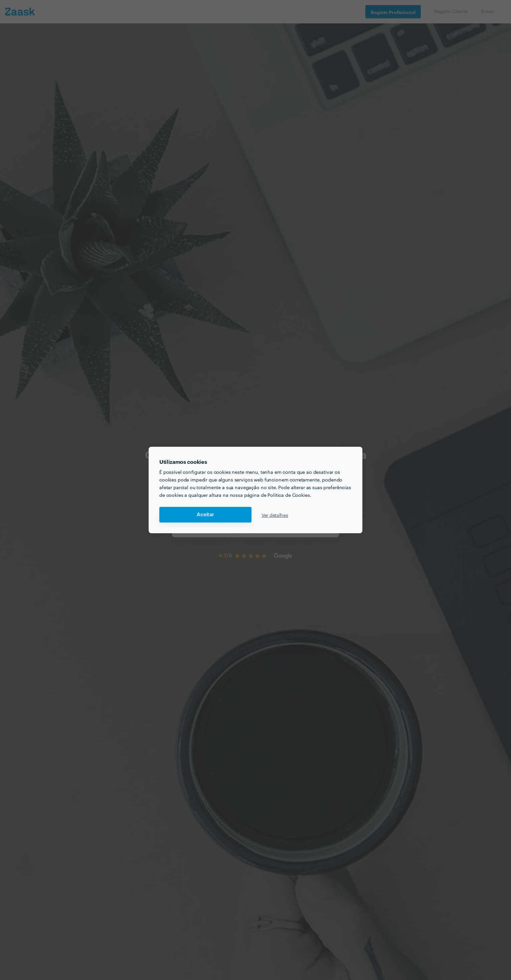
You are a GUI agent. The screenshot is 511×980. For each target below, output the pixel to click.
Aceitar (205, 515)
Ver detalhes (275, 515)
